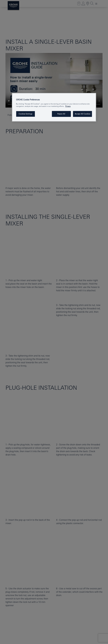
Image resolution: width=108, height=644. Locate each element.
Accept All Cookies (82, 114)
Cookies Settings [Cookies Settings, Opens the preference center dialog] (26, 114)
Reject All (61, 114)
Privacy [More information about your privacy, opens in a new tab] (68, 106)
